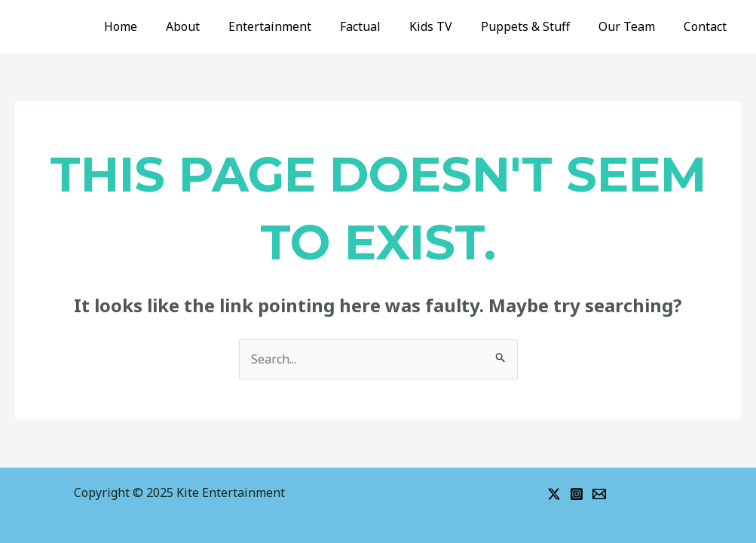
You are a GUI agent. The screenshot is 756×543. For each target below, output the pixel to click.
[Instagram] (577, 494)
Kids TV (447, 26)
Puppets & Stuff (537, 26)
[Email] (599, 494)
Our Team (634, 26)
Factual (381, 26)
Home (155, 26)
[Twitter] (554, 494)
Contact (707, 26)
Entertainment (295, 26)
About (212, 26)
